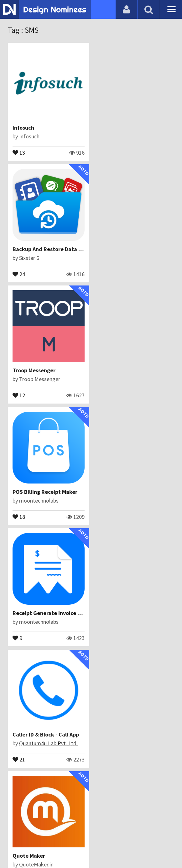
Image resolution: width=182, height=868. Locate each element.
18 (104, 274)
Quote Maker (29, 492)
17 (19, 759)
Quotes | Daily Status (124, 613)
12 (19, 274)
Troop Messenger (34, 249)
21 (104, 395)
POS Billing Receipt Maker (130, 249)
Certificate (87, 832)
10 (104, 759)
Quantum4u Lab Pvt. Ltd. (133, 379)
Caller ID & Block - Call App (131, 370)
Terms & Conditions (130, 832)
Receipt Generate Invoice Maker (53, 370)
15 (19, 516)
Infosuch (23, 128)
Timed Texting (31, 613)
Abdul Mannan (120, 501)
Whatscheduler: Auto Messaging (138, 734)
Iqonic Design (35, 743)
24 (104, 152)
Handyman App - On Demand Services (60, 734)
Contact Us (57, 832)
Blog (34, 832)
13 (19, 152)
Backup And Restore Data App (135, 128)
